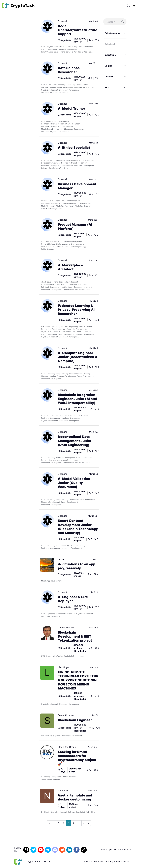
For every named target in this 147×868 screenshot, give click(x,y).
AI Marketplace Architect (70, 267)
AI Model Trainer (71, 109)
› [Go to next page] (84, 823)
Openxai (62, 21)
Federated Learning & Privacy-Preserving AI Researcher (76, 310)
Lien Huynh (64, 667)
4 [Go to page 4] (73, 823)
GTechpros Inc (66, 628)
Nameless (63, 790)
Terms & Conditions (94, 861)
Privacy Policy (113, 861)
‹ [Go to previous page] (54, 823)
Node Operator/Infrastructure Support (78, 30)
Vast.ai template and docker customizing (75, 797)
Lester (61, 559)
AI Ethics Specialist (74, 148)
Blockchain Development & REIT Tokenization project (75, 636)
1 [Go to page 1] (59, 823)
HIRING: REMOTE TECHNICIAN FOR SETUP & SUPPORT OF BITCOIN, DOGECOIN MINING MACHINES (78, 680)
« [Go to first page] (49, 823)
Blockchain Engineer (75, 720)
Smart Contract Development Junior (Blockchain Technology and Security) (78, 527)
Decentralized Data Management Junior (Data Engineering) (75, 441)
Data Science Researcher (69, 70)
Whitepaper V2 (125, 849)
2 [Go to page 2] (63, 823)
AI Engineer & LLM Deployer (73, 599)
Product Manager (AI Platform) (75, 227)
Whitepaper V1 (108, 849)
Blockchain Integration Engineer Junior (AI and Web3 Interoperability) (77, 399)
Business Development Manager (77, 186)
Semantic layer (66, 715)
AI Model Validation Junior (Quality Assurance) (74, 483)
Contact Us (127, 861)
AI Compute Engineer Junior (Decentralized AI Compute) (78, 357)
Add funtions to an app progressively (77, 566)
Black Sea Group (67, 747)
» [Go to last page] (88, 823)
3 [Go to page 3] (68, 823)
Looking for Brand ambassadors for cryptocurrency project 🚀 (77, 758)
